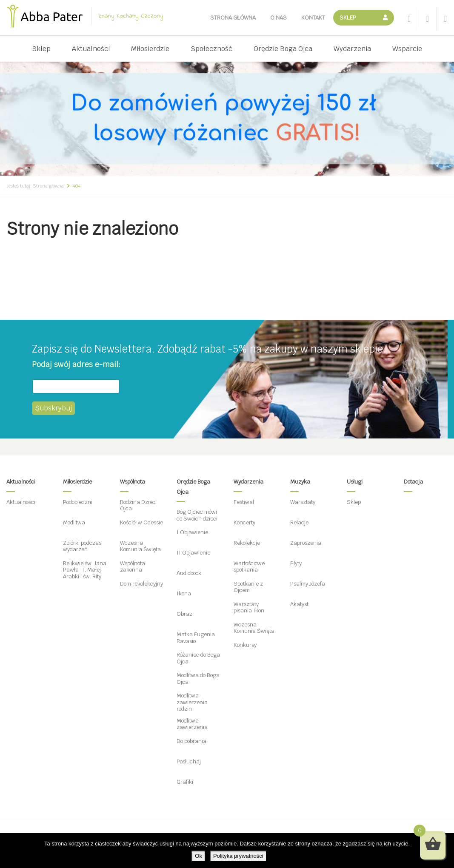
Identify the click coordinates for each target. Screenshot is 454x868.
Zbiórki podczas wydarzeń (82, 546)
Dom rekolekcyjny (141, 584)
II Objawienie (193, 553)
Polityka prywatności (238, 856)
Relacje (299, 522)
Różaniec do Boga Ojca (198, 658)
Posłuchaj (189, 761)
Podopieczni (78, 502)
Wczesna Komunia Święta (140, 546)
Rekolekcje (247, 543)
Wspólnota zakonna (133, 567)
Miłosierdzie (150, 49)
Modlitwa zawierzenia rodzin (192, 702)
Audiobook (189, 573)
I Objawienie (192, 532)
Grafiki (185, 782)
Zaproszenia (306, 543)
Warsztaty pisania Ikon (249, 608)
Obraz (184, 614)
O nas (278, 18)
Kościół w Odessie (141, 522)
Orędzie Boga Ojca (283, 49)
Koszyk (371, 18)
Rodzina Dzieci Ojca (138, 505)
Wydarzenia (352, 49)
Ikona (184, 593)
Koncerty (244, 522)
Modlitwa (74, 522)
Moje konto (387, 18)
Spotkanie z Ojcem (248, 587)
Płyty (296, 563)
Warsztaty (303, 502)
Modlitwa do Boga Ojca (198, 679)
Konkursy (245, 645)
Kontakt (313, 18)
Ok (198, 856)
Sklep (348, 18)
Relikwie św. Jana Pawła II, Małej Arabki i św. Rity (85, 570)
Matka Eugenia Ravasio (196, 638)
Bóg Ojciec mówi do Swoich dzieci (197, 515)
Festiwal (244, 502)
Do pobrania (191, 741)
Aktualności (91, 49)
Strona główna (233, 18)
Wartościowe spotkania (249, 567)
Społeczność (211, 49)
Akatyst (299, 604)
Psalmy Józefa (308, 584)
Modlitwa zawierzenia (192, 724)
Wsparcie (407, 49)
